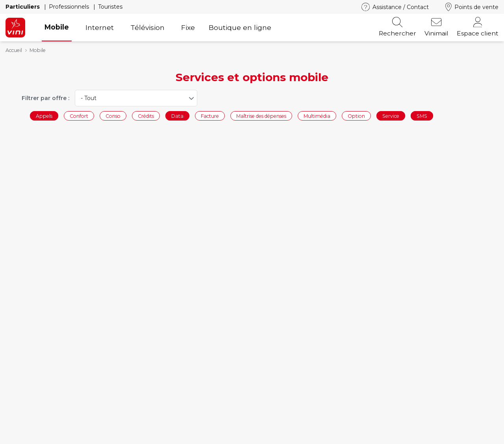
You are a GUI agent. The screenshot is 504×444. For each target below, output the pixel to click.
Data (177, 116)
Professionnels (70, 7)
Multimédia (317, 116)
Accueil (14, 50)
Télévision (147, 27)
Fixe (188, 27)
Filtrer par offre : (45, 98)
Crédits (146, 116)
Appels (44, 116)
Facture (210, 116)
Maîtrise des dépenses (261, 116)
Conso (113, 116)
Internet (100, 27)
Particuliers (23, 7)
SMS (422, 116)
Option (356, 116)
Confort (79, 116)
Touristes (110, 7)
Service (391, 116)
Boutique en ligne (240, 27)
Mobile (57, 27)
